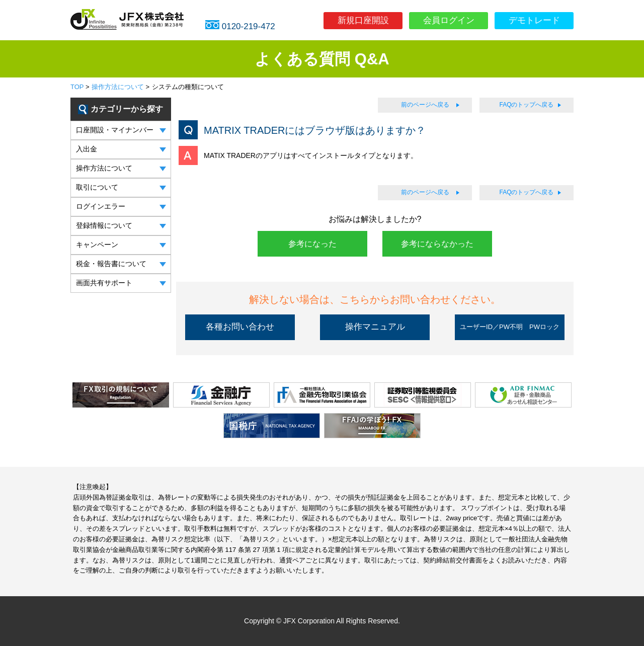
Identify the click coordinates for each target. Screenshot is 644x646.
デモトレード (534, 20)
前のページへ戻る (425, 105)
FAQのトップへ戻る (526, 105)
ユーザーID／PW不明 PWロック (510, 327)
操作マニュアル (375, 327)
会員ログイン (449, 20)
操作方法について (118, 87)
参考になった (312, 244)
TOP (77, 87)
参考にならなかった (437, 244)
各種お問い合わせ (240, 327)
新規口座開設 (363, 20)
